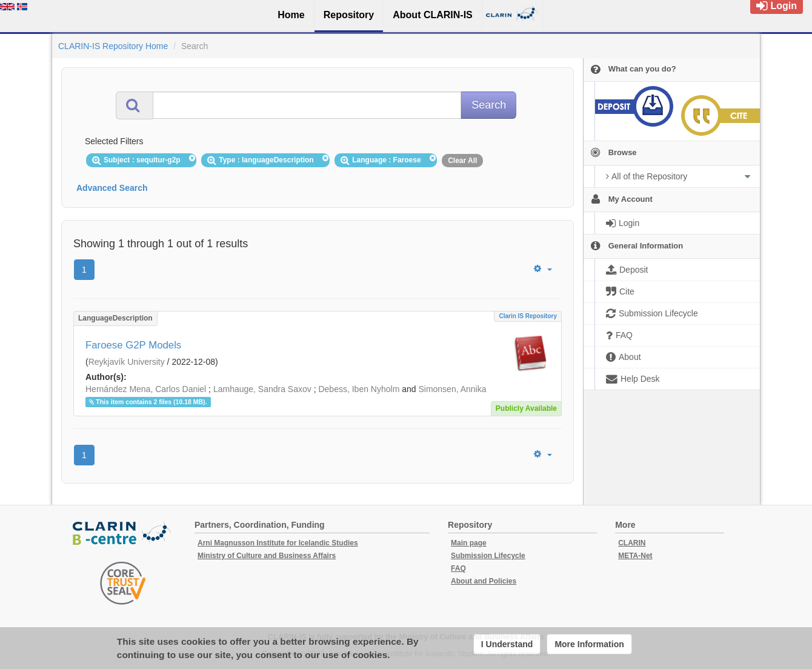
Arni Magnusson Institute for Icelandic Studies (278, 543)
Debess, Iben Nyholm (359, 389)
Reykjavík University (127, 362)
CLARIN (632, 543)
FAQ (458, 568)
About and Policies (484, 581)
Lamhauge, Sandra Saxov (262, 389)
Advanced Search (112, 188)
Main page (469, 543)
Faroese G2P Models (133, 345)
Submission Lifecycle (488, 556)
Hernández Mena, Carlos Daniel (146, 389)
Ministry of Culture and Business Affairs (267, 556)
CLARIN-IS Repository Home (113, 46)
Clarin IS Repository (528, 316)
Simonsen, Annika (452, 389)
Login (777, 6)
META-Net (635, 556)
